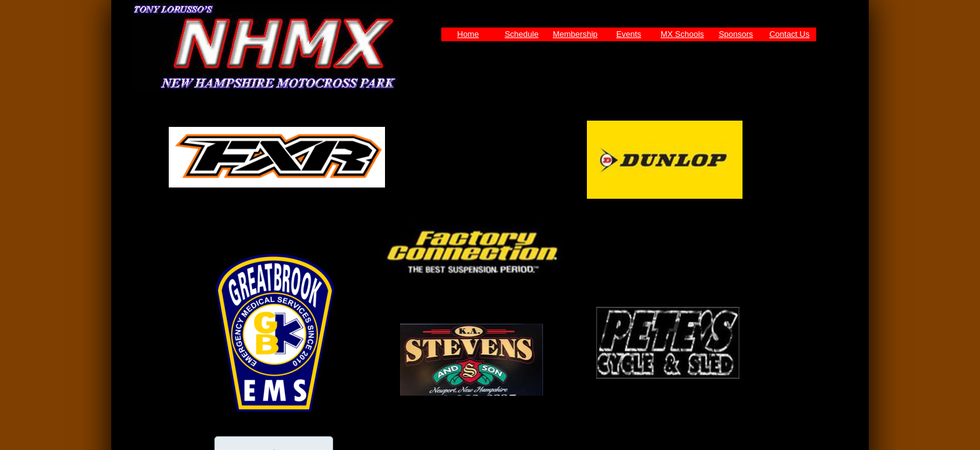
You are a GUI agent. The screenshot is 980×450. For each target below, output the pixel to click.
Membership (575, 34)
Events (629, 34)
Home (468, 34)
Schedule (521, 34)
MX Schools (682, 34)
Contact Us (789, 34)
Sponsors (736, 34)
